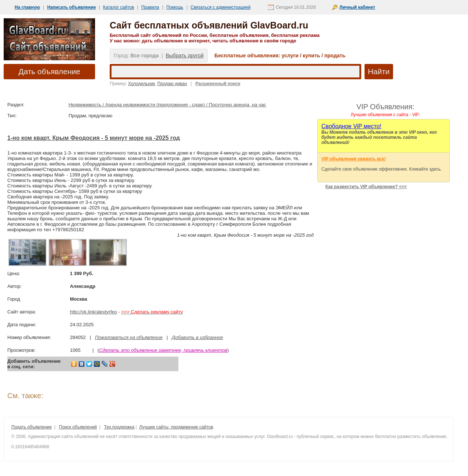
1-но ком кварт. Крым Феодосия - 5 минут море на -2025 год (94, 138)
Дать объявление (50, 71)
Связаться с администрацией (220, 7)
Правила (150, 7)
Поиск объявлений (78, 427)
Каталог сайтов (119, 7)
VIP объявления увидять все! (354, 159)
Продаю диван (172, 84)
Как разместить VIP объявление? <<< (366, 187)
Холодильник (141, 84)
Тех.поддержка (119, 427)
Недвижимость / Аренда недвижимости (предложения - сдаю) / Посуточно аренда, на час (167, 105)
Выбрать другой (184, 56)
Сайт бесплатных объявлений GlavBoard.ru (209, 25)
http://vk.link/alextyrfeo (93, 312)
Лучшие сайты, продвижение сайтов (176, 427)
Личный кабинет (357, 7)
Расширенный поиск (218, 84)
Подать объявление (31, 427)
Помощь (175, 7)
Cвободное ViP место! (351, 126)
